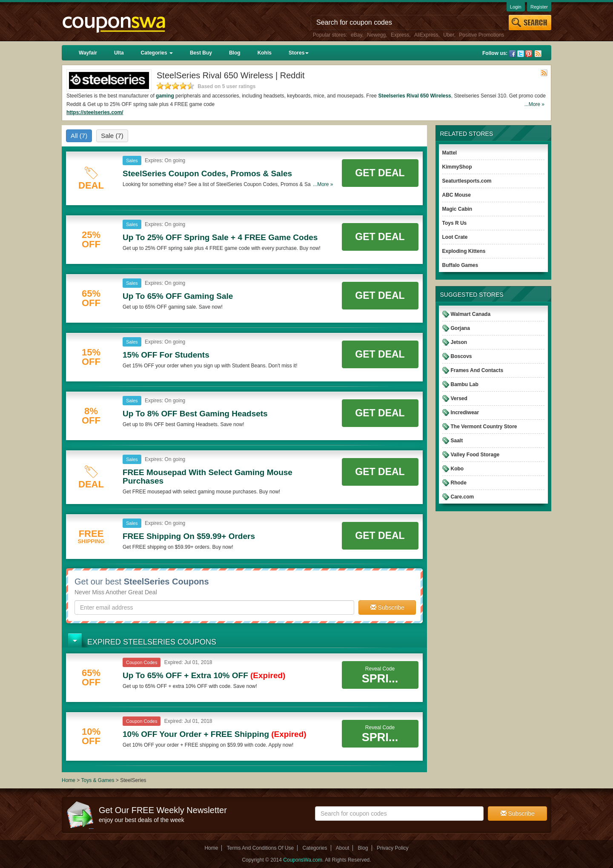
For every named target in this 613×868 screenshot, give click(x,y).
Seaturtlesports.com (467, 181)
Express (400, 35)
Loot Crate (455, 237)
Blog (235, 53)
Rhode (459, 483)
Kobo (457, 469)
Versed (459, 398)
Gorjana (460, 328)
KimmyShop (457, 167)
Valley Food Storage (475, 455)
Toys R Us (455, 223)
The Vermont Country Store (484, 427)
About (342, 848)
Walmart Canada (471, 314)
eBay (356, 35)
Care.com (463, 497)
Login (516, 7)
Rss (538, 54)
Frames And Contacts (477, 370)
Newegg (376, 35)
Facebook (513, 54)
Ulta (119, 53)
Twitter (521, 54)
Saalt (457, 441)
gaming (165, 96)
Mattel (450, 153)
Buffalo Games (460, 265)
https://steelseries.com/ (95, 112)
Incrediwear (465, 413)
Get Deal (380, 173)
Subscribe (387, 607)
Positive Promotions (481, 35)
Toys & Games (98, 780)
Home (69, 780)
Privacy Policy (393, 848)
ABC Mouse (457, 195)
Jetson (459, 342)
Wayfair (88, 53)
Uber (448, 35)
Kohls (265, 53)
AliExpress (426, 35)
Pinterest (529, 54)
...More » (534, 104)
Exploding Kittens (464, 251)
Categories (157, 53)
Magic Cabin (457, 209)
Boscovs (461, 356)
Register (539, 7)
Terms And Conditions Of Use (260, 848)
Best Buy (201, 53)
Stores (299, 53)
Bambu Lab (465, 384)
